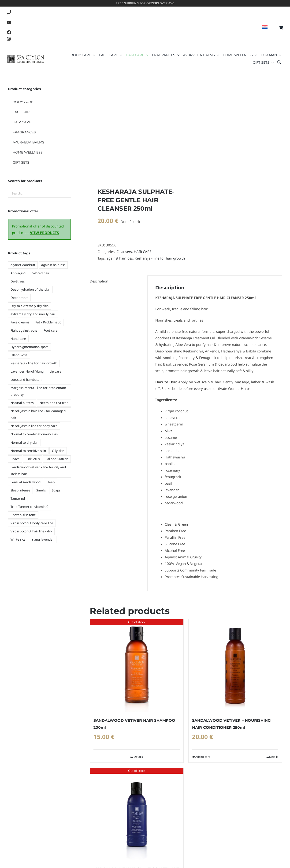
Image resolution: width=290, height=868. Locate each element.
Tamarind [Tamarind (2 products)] (18, 498)
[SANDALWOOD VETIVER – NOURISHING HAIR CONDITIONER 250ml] (235, 666)
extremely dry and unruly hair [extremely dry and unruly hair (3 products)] (33, 314)
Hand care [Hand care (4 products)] (18, 339)
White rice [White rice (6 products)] (18, 539)
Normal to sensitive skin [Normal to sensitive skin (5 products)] (28, 451)
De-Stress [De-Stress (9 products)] (18, 281)
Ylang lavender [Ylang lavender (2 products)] (43, 539)
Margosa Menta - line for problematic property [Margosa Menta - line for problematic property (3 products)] (38, 391)
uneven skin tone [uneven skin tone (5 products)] (23, 515)
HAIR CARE (143, 252)
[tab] (115, 281)
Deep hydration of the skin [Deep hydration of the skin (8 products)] (30, 289)
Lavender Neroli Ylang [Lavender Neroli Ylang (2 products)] (27, 371)
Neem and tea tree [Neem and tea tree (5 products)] (54, 403)
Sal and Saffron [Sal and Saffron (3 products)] (57, 459)
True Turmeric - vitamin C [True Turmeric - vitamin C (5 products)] (30, 507)
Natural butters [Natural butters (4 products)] (22, 403)
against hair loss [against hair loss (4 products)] (53, 265)
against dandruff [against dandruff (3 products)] (23, 265)
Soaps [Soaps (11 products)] (56, 490)
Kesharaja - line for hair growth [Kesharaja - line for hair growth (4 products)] (34, 363)
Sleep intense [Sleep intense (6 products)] (20, 490)
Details (138, 757)
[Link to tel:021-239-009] (9, 12)
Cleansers (124, 252)
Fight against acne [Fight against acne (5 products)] (24, 330)
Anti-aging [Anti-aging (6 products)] (18, 273)
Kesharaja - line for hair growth (160, 258)
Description (99, 281)
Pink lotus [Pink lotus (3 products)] (33, 459)
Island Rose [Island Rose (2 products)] (19, 355)
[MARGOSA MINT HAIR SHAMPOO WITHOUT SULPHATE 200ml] (137, 814)
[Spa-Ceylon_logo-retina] (25, 57)
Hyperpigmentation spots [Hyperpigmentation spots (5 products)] (29, 347)
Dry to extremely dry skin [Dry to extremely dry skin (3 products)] (30, 306)
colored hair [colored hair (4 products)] (41, 273)
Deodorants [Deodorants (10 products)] (19, 298)
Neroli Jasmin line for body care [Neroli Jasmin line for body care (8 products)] (34, 426)
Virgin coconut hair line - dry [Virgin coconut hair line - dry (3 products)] (31, 531)
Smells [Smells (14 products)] (41, 490)
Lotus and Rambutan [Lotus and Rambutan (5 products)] (26, 380)
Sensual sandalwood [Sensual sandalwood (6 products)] (26, 482)
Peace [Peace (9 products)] (15, 459)
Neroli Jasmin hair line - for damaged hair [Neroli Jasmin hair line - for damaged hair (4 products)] (38, 414)
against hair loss (120, 258)
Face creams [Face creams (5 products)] (20, 322)
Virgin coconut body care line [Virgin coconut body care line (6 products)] (32, 523)
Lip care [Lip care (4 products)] (56, 371)
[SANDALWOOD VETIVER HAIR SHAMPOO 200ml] (137, 666)
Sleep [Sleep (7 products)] (51, 482)
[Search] (279, 63)
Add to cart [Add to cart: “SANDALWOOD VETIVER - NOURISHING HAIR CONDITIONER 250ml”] (203, 757)
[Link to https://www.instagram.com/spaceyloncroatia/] (9, 39)
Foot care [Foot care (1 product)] (51, 330)
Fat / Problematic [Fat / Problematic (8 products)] (48, 322)
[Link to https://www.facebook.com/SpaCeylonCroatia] (9, 32)
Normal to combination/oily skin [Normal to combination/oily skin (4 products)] (34, 434)
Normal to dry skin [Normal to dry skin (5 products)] (24, 443)
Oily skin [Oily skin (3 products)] (58, 451)
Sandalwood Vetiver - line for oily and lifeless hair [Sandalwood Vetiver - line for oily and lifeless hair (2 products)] (38, 471)
